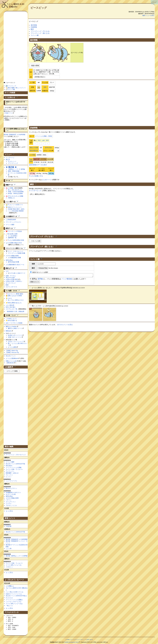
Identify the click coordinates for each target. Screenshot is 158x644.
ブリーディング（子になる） (41, 31)
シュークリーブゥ (11, 481)
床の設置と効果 (12, 234)
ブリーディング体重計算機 (16, 253)
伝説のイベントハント (15, 207)
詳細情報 (34, 27)
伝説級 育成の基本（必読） (17, 209)
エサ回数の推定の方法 (15, 243)
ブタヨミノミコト (11, 505)
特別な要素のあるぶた (15, 303)
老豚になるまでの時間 (15, 296)
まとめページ (47, 180)
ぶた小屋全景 (10, 305)
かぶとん (9, 598)
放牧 (45, 87)
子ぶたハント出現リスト (15, 205)
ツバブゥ (9, 504)
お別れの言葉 (10, 279)
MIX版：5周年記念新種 (15, 193)
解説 (32, 29)
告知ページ (9, 113)
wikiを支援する (12, 320)
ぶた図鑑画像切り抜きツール (15, 265)
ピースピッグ (39, 8)
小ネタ (10, 298)
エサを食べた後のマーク (18, 273)
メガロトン (9, 567)
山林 (43, 140)
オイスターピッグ (35, 191)
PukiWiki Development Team (71, 642)
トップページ (10, 158)
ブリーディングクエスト (14, 222)
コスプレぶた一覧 (11, 309)
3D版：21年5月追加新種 (16, 192)
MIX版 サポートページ (15, 335)
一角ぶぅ (9, 606)
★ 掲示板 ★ (11, 167)
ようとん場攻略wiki (12, 358)
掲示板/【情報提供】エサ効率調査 (15, 135)
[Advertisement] (92, 109)
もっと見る (9, 511)
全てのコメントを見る (65, 325)
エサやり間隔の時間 (12, 256)
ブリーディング (13, 163)
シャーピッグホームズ (13, 602)
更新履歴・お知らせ (12, 473)
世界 (47, 140)
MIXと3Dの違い (11, 307)
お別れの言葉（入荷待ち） (14, 281)
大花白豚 (9, 526)
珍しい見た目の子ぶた (15, 190)
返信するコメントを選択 (39, 272)
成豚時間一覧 (12, 238)
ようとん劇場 (12, 347)
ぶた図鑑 (10, 188)
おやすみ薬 (11, 278)
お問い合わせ (90, 640)
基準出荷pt (48, 148)
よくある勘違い (13, 236)
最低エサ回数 (34, 148)
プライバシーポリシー (80, 640)
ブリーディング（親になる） (41, 33)
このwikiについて (11, 319)
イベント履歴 (10, 225)
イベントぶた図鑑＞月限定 (44, 136)
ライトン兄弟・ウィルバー (14, 469)
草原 (39, 140)
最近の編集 (11, 88)
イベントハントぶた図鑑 (14, 468)
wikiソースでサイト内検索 (14, 323)
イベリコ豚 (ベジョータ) (13, 565)
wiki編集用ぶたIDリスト (13, 493)
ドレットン (9, 475)
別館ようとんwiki (11, 361)
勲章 (7, 285)
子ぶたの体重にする (36, 176)
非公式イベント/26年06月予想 (15, 464)
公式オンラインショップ (16, 342)
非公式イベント (11, 356)
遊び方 (8, 159)
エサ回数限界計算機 (14, 258)
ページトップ (12, 86)
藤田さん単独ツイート (15, 328)
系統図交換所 (12, 220)
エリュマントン (11, 502)
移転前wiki (10, 363)
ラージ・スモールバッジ (15, 251)
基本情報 (34, 25)
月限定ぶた (11, 198)
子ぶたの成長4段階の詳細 (16, 240)
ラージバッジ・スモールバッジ (16, 455)
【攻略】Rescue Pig (12, 352)
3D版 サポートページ (15, 337)
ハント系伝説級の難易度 (16, 211)
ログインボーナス (11, 287)
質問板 (40, 279)
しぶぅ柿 (9, 549)
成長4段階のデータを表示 (38, 165)
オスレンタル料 (11, 494)
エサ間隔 (32, 155)
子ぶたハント (12, 161)
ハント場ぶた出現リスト (14, 592)
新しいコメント (21, 88)
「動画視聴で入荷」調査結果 (15, 311)
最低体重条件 (34, 151)
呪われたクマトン (11, 488)
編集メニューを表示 (148, 15)
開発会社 (9, 331)
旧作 (17, 279)
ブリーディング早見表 (15, 231)
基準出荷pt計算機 (13, 262)
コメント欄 (35, 35)
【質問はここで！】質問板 (16, 169)
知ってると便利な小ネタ (16, 300)
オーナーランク (11, 283)
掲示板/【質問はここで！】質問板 (17, 556)
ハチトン (9, 500)
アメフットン (10, 471)
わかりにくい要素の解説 (15, 294)
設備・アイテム (11, 276)
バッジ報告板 (67, 279)
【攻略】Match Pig (12, 350)
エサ (7, 271)
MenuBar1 (9, 466)
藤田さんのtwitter (11, 326)
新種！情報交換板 (14, 171)
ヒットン (9, 477)
